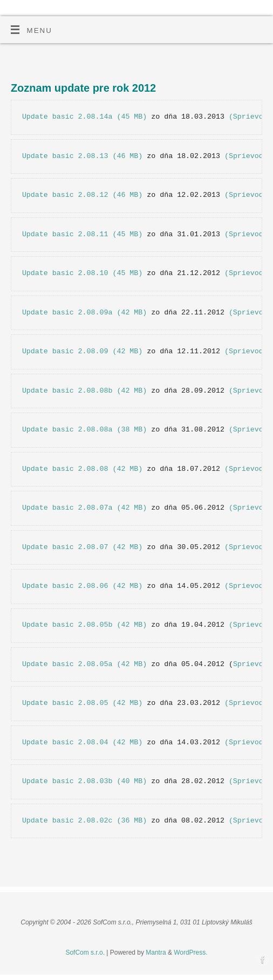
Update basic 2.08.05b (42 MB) (84, 625)
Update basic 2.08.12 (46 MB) (82, 195)
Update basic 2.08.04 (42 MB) (82, 742)
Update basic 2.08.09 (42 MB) (82, 351)
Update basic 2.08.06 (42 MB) (82, 586)
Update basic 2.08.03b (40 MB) (84, 781)
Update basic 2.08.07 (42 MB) (82, 547)
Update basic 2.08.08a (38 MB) (84, 430)
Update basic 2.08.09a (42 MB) (84, 313)
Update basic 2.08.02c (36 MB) (84, 821)
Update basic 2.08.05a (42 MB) (84, 664)
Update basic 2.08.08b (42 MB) (84, 391)
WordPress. (190, 952)
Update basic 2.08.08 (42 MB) (82, 469)
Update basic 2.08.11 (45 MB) (82, 234)
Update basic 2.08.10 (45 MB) (82, 273)
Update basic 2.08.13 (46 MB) (82, 156)
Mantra (156, 952)
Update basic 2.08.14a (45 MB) (84, 117)
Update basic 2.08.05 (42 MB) (82, 703)
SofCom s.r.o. (85, 952)
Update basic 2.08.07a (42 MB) (84, 508)
